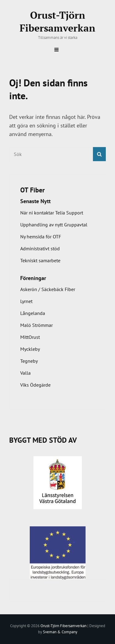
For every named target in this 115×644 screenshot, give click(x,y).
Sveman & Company (60, 632)
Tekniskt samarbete (40, 260)
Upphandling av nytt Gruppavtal (54, 225)
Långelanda (33, 313)
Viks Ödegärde (35, 385)
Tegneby (29, 361)
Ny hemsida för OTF (41, 237)
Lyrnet (26, 301)
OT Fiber (33, 190)
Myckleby (30, 349)
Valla (25, 373)
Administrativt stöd (40, 248)
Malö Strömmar (36, 325)
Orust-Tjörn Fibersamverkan (57, 21)
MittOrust (30, 337)
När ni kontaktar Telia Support (52, 213)
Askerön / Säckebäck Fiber (48, 289)
